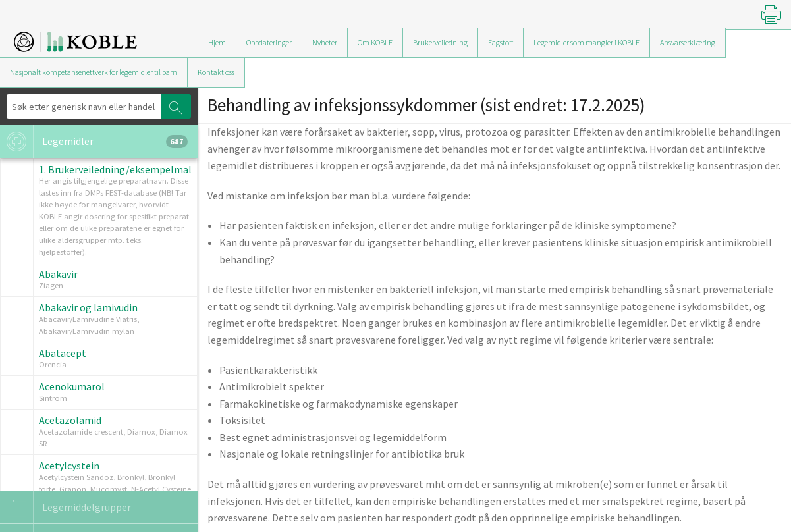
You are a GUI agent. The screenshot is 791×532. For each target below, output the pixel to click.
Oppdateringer (269, 42)
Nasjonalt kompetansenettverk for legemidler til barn (94, 72)
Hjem (217, 42)
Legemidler (94, 142)
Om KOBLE (375, 42)
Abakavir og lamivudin (88, 307)
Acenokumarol (72, 386)
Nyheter (325, 42)
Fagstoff (501, 42)
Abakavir (58, 274)
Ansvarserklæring (688, 42)
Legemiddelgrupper (66, 508)
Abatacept (63, 353)
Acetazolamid (70, 420)
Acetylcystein (69, 465)
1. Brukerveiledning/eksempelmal (115, 169)
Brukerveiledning (440, 42)
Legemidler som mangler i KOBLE (586, 42)
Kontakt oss (216, 72)
